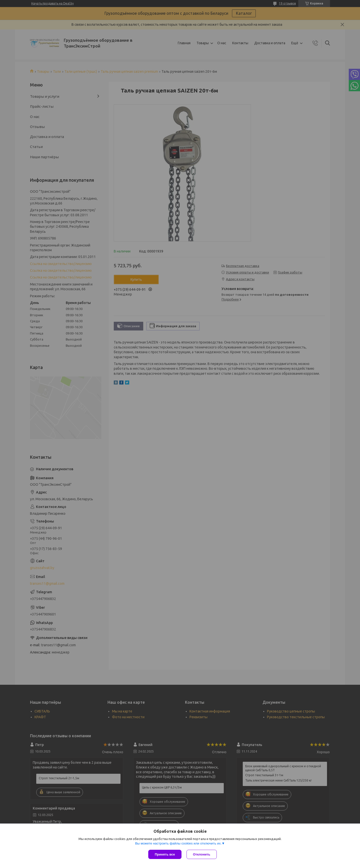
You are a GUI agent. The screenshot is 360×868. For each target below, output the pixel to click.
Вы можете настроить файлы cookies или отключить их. (178, 843)
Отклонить (202, 854)
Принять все (165, 854)
